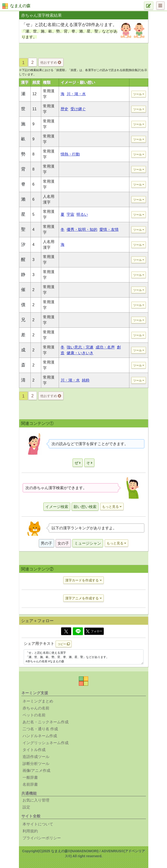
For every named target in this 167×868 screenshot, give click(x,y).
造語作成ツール (36, 757)
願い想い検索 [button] (85, 507)
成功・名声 (105, 347)
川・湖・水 (76, 94)
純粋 (86, 380)
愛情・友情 (109, 229)
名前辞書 (30, 784)
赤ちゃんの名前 (36, 708)
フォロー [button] (94, 631)
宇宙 (70, 214)
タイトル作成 (34, 750)
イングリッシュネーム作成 (46, 743)
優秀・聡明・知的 (82, 229)
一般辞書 (30, 777)
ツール (138, 94)
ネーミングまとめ (38, 701)
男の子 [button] (46, 543)
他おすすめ (51, 62)
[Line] (78, 631)
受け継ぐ (78, 109)
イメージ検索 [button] (57, 507)
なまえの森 (20, 6)
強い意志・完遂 (80, 347)
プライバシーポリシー (42, 838)
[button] (78, 463)
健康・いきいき (80, 353)
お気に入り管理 (36, 800)
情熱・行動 (70, 154)
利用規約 (30, 831)
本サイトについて (38, 824)
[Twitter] (66, 631)
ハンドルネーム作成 (40, 736)
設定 (26, 807)
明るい (82, 214)
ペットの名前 (34, 715)
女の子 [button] (63, 543)
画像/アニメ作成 (36, 771)
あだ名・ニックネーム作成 (46, 722)
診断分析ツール (36, 764)
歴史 (64, 109)
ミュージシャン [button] (88, 543)
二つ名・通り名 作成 (40, 729)
